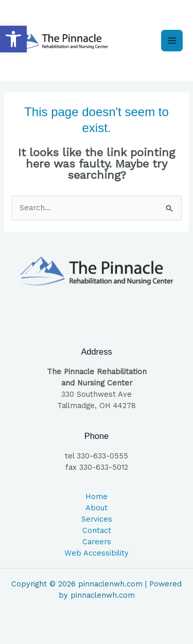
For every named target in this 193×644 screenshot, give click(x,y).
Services (97, 519)
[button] (13, 39)
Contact (97, 530)
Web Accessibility (97, 553)
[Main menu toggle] (172, 41)
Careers (97, 542)
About (97, 508)
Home (97, 496)
